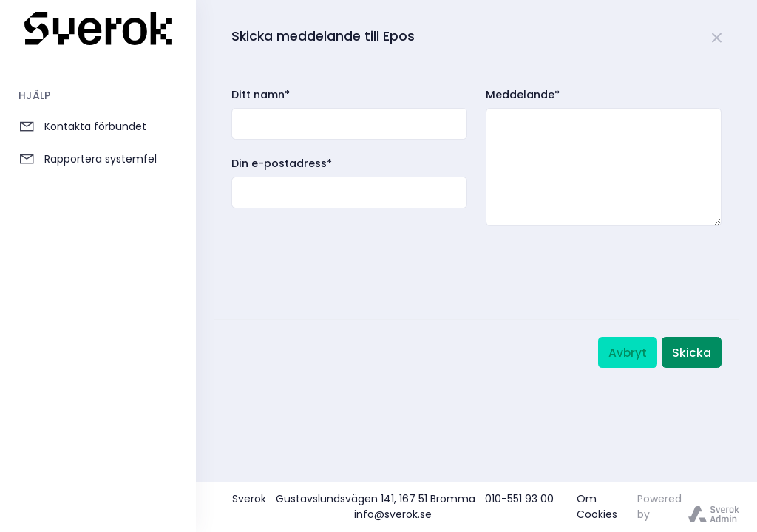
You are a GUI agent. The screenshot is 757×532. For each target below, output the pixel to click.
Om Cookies (597, 507)
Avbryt (628, 353)
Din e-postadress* (282, 163)
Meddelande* (523, 95)
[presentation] (344, 257)
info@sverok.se (393, 514)
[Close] (717, 35)
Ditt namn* (261, 95)
